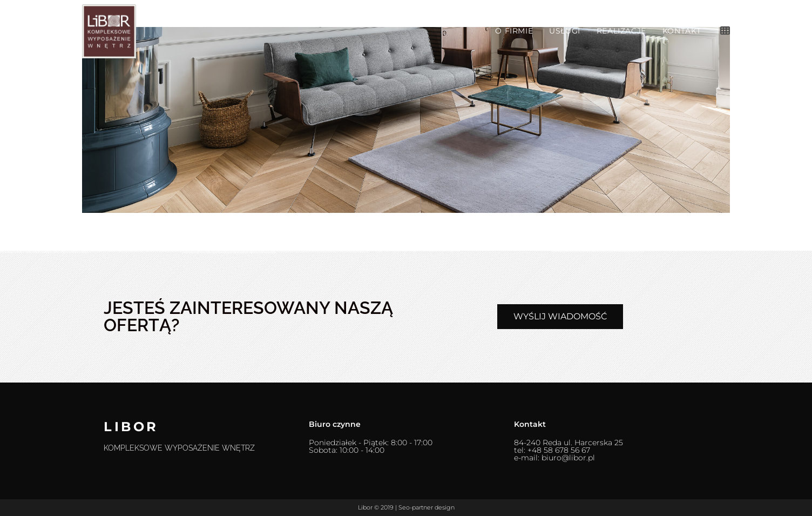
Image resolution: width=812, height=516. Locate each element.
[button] (560, 317)
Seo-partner (416, 507)
